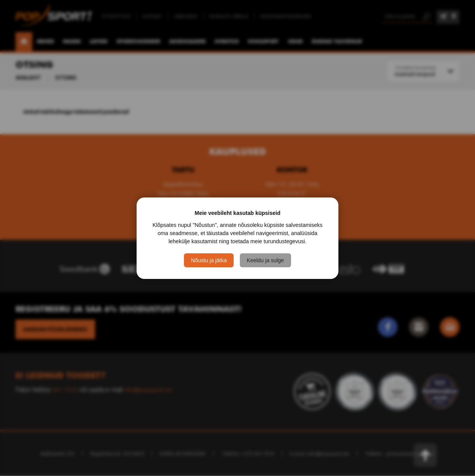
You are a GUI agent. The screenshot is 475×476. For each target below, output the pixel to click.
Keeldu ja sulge (265, 260)
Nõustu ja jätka (209, 260)
